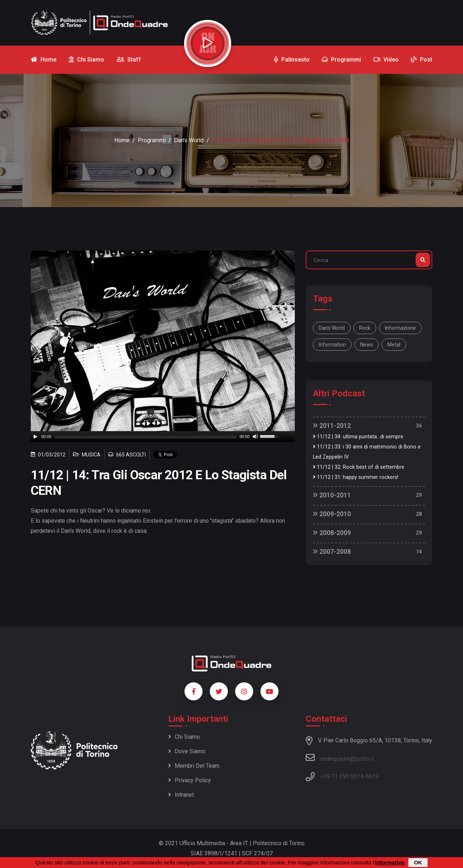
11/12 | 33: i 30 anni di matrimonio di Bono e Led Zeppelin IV (367, 452)
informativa (390, 862)
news (367, 345)
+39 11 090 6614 (342, 776)
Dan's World (189, 140)
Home (122, 140)
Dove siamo (187, 751)
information (332, 345)
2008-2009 (332, 533)
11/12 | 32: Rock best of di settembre (359, 467)
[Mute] (255, 437)
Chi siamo (184, 737)
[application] (163, 437)
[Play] (35, 437)
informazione (400, 328)
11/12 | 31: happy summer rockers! (356, 477)
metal (394, 345)
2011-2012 (332, 425)
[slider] (146, 437)
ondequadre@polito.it (340, 758)
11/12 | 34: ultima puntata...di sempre (358, 437)
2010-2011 (332, 495)
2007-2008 (332, 551)
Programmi (152, 140)
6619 (372, 776)
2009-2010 (332, 514)
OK (418, 862)
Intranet (181, 795)
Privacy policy (190, 780)
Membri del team (194, 766)
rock (365, 328)
